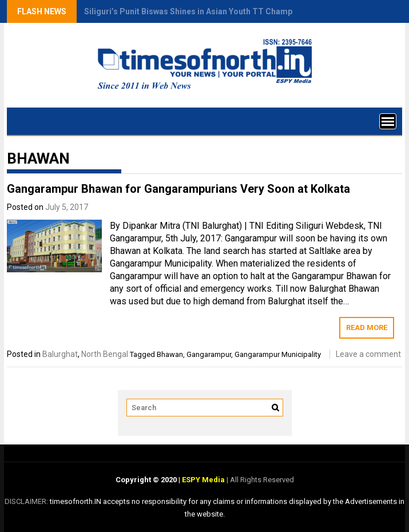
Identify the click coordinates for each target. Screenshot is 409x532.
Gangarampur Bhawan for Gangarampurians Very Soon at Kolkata (178, 189)
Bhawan (170, 354)
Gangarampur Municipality (278, 354)
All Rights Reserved (261, 480)
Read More (367, 327)
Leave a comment (368, 354)
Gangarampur (209, 354)
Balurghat (60, 354)
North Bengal (105, 354)
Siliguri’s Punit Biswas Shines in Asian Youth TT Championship (202, 11)
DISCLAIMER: (27, 501)
